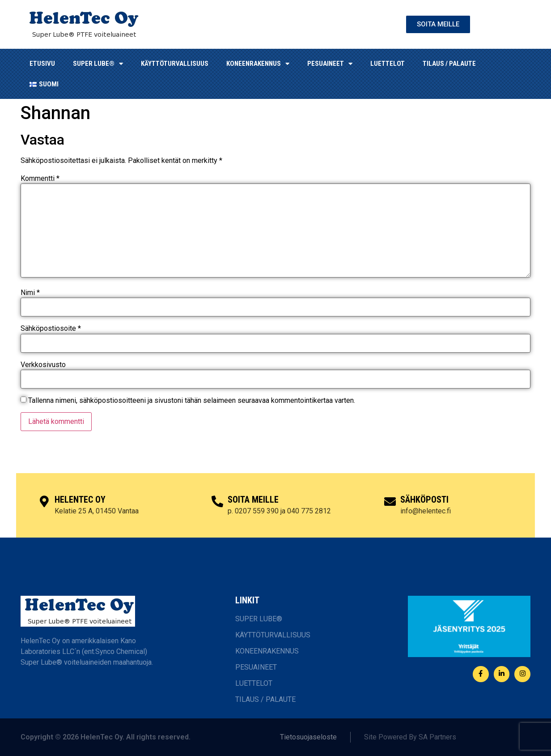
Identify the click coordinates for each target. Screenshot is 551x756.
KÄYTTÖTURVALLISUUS (175, 64)
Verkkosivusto (43, 365)
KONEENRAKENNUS (258, 64)
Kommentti (40, 179)
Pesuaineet (330, 64)
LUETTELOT (388, 64)
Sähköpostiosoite (51, 329)
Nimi (30, 293)
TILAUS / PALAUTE (449, 64)
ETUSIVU (42, 64)
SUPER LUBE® (98, 64)
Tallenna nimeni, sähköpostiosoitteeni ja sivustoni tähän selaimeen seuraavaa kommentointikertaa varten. (192, 401)
